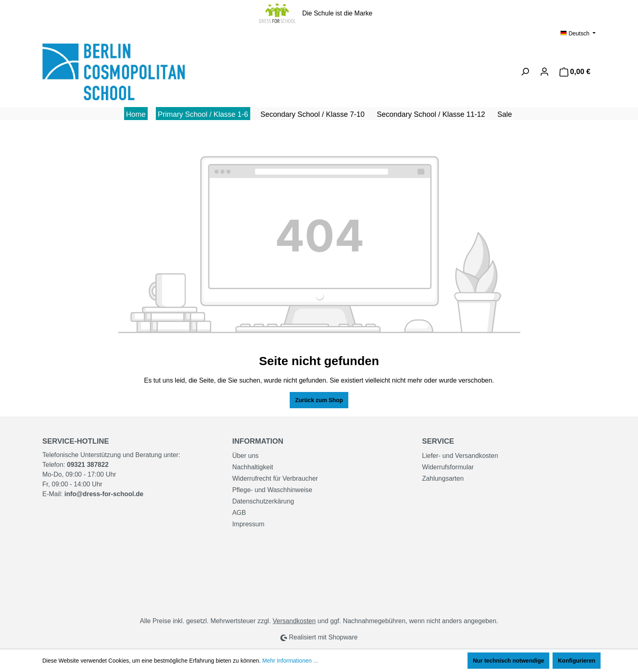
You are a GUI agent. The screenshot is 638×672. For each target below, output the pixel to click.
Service (438, 441)
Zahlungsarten (443, 478)
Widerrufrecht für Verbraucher (275, 478)
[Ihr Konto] (544, 72)
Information (258, 441)
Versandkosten (294, 621)
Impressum (248, 524)
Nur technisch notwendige (508, 661)
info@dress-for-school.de (104, 494)
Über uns (246, 456)
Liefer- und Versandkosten (460, 456)
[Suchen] (525, 72)
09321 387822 (87, 465)
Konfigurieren (577, 661)
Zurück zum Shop (319, 400)
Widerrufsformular (448, 467)
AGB (239, 513)
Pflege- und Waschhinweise (272, 490)
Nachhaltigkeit (253, 467)
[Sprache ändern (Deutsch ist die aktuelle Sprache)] (578, 33)
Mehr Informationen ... (290, 661)
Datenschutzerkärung (263, 501)
